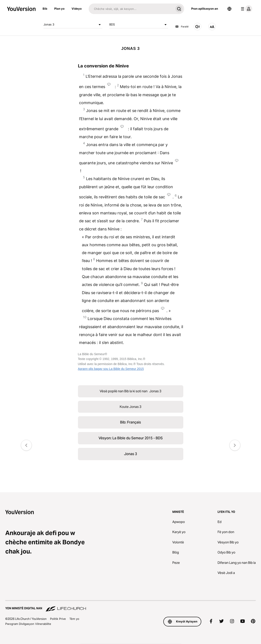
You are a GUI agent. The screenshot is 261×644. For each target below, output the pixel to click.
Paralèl (182, 27)
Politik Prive (58, 619)
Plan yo (59, 9)
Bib (45, 9)
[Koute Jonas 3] (198, 27)
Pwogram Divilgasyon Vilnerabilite (28, 624)
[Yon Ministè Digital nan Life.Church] (130, 606)
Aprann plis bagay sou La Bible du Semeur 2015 (111, 369)
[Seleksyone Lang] (229, 9)
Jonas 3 (73, 25)
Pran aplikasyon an (205, 9)
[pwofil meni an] (246, 9)
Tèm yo (74, 619)
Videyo (77, 9)
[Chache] (131, 9)
